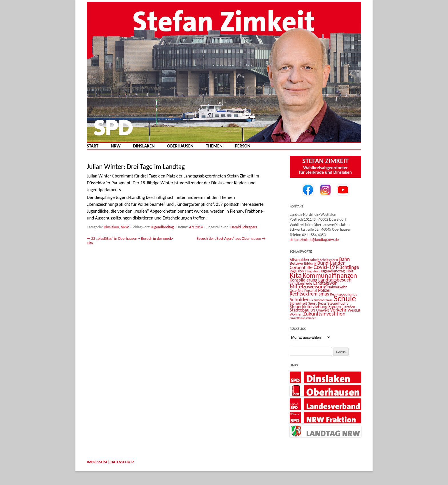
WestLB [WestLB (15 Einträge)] (354, 310)
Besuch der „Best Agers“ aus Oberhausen (231, 238)
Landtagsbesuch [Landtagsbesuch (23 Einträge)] (335, 280)
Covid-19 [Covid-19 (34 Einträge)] (324, 267)
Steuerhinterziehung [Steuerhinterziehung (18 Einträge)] (309, 307)
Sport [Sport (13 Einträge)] (313, 303)
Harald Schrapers (244, 227)
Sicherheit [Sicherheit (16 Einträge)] (298, 303)
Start (93, 146)
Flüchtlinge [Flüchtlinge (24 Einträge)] (348, 267)
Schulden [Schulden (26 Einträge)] (300, 299)
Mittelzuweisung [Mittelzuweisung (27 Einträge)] (308, 287)
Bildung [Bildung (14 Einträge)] (310, 263)
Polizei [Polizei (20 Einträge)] (324, 290)
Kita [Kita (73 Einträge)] (296, 275)
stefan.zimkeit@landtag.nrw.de (314, 240)
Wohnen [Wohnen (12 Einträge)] (296, 314)
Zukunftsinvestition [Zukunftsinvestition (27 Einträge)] (325, 314)
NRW (116, 146)
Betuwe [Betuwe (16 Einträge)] (296, 263)
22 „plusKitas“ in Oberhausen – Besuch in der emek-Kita (130, 241)
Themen (214, 146)
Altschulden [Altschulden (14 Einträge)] (299, 260)
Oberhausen (180, 146)
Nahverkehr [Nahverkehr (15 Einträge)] (337, 287)
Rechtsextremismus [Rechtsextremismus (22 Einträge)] (309, 294)
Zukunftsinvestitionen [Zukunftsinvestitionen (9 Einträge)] (303, 318)
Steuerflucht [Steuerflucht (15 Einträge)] (338, 303)
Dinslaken (144, 146)
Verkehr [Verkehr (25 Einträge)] (338, 310)
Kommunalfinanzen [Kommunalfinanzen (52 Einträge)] (330, 276)
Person (243, 146)
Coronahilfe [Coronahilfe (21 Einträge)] (301, 267)
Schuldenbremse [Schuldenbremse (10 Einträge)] (322, 300)
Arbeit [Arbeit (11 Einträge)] (314, 260)
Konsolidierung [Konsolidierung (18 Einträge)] (304, 280)
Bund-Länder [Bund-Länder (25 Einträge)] (331, 263)
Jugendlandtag (162, 227)
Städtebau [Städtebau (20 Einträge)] (300, 310)
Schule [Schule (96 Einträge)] (345, 298)
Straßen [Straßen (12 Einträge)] (349, 307)
